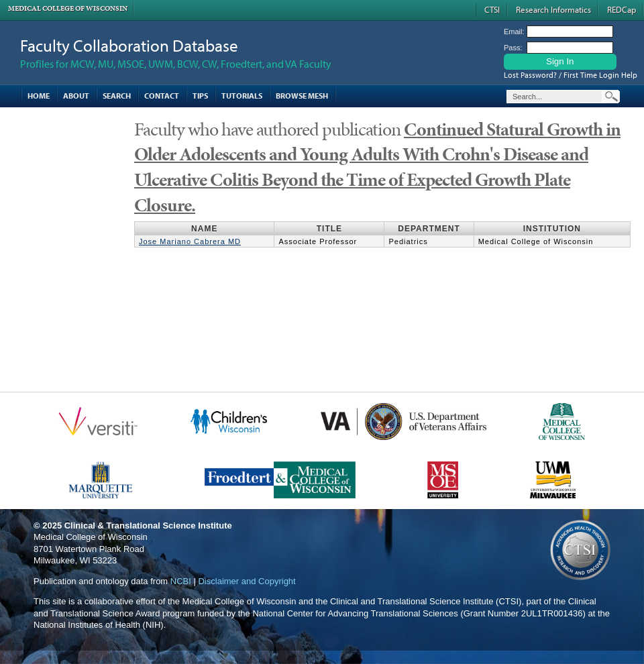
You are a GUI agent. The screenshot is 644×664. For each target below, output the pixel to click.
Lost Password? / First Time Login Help (571, 75)
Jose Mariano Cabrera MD (190, 241)
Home (39, 96)
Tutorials (242, 96)
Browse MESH (302, 96)
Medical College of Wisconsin (68, 8)
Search (117, 96)
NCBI (181, 581)
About (76, 96)
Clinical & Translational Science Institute (148, 525)
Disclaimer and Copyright (247, 581)
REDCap (622, 9)
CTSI (492, 9)
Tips (200, 96)
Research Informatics (553, 9)
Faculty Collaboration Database (129, 45)
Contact (162, 96)
